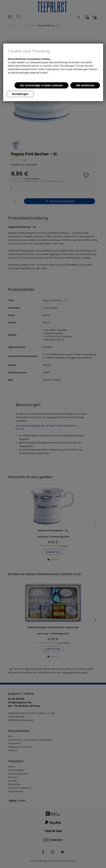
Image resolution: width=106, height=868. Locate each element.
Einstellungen (20, 94)
